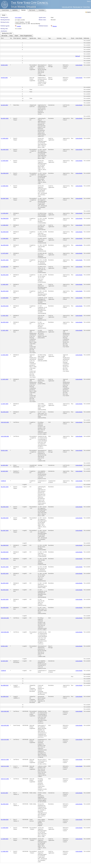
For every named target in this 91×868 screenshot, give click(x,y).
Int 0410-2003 (4, 105)
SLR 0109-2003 (5, 725)
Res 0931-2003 (5, 118)
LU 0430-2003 (5, 298)
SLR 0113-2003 (5, 779)
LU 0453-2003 (5, 379)
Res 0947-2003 (5, 198)
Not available (18, 29)
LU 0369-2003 (5, 238)
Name (39, 38)
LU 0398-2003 (5, 267)
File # (2, 38)
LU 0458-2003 (5, 138)
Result (73, 38)
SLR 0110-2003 (5, 739)
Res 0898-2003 (5, 685)
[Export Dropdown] (16, 36)
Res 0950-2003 (5, 245)
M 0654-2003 (4, 78)
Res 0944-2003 (5, 819)
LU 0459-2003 (5, 161)
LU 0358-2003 (5, 213)
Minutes (55, 26)
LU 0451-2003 (5, 330)
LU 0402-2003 (5, 284)
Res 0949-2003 (5, 232)
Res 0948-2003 (5, 218)
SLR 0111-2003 (5, 759)
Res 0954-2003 (5, 306)
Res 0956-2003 (5, 412)
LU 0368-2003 (5, 225)
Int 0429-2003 (4, 471)
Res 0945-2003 (5, 149)
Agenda (19, 26)
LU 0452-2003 (5, 355)
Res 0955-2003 (5, 322)
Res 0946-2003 (5, 173)
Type (50, 38)
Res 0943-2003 (5, 804)
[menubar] (17, 36)
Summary (59, 38)
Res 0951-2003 (5, 260)
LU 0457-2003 (5, 404)
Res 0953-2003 (5, 291)
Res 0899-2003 (5, 696)
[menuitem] (4, 36)
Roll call (78, 56)
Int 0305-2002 (4, 465)
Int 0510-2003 (4, 793)
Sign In (89, 1)
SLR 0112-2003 (5, 766)
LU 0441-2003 (5, 316)
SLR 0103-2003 (5, 422)
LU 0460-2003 (5, 186)
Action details (79, 65)
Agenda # (24, 38)
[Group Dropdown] (11, 36)
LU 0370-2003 (5, 253)
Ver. (11, 38)
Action (64, 38)
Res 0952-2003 (5, 275)
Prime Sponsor (17, 38)
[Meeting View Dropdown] (26, 36)
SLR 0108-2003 (5, 436)
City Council (18, 17)
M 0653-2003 (4, 65)
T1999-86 (3, 481)
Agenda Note (33, 38)
